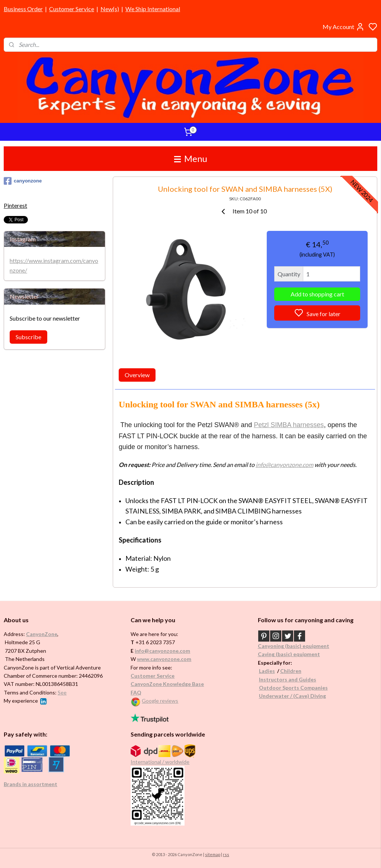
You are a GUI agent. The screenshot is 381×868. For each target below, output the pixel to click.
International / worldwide (160, 762)
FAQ (136, 692)
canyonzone (23, 181)
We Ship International (153, 9)
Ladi (264, 671)
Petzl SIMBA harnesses (289, 425)
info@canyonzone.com (284, 465)
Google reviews (160, 701)
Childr (288, 671)
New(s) (110, 9)
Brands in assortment (31, 784)
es (272, 671)
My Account (344, 27)
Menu (191, 158)
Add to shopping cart (317, 294)
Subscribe (28, 337)
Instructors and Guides (288, 679)
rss (226, 854)
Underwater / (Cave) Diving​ (292, 696)
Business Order (23, 9)
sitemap (213, 854)
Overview (137, 375)
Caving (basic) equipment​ (289, 654)
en (298, 671)
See (62, 692)
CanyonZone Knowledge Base (167, 684)
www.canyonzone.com (164, 659)
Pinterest (15, 205)
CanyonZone (42, 634)
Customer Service (72, 9)
